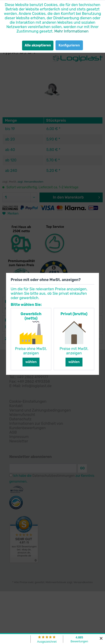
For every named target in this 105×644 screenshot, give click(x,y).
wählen (31, 362)
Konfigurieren (69, 45)
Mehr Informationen (71, 31)
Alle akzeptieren (38, 45)
